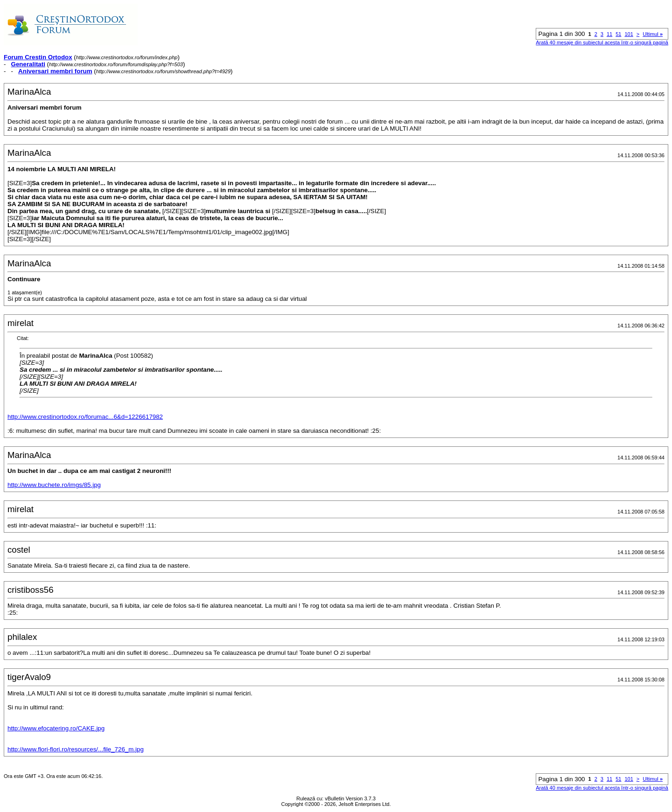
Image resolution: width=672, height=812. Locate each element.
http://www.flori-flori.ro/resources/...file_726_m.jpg (76, 749)
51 (618, 34)
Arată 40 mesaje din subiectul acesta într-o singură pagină (602, 42)
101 (629, 34)
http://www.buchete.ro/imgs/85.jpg (54, 485)
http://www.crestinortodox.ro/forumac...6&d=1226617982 (85, 417)
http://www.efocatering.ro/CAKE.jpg (56, 728)
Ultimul (653, 34)
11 (609, 34)
